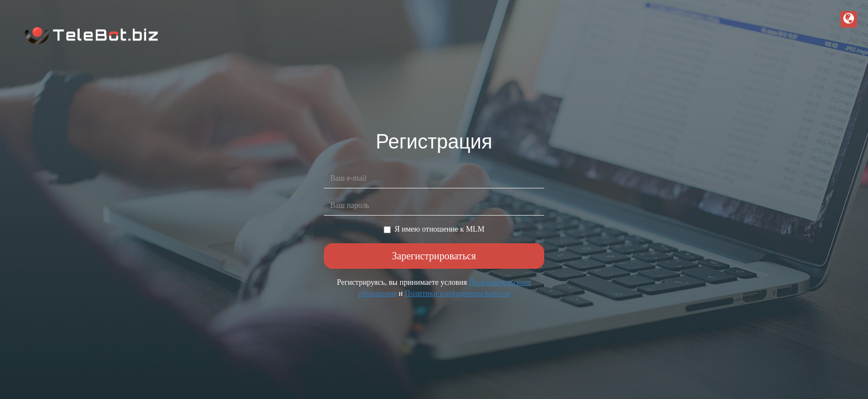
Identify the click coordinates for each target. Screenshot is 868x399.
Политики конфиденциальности (457, 293)
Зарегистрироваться (434, 256)
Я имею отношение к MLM (434, 229)
